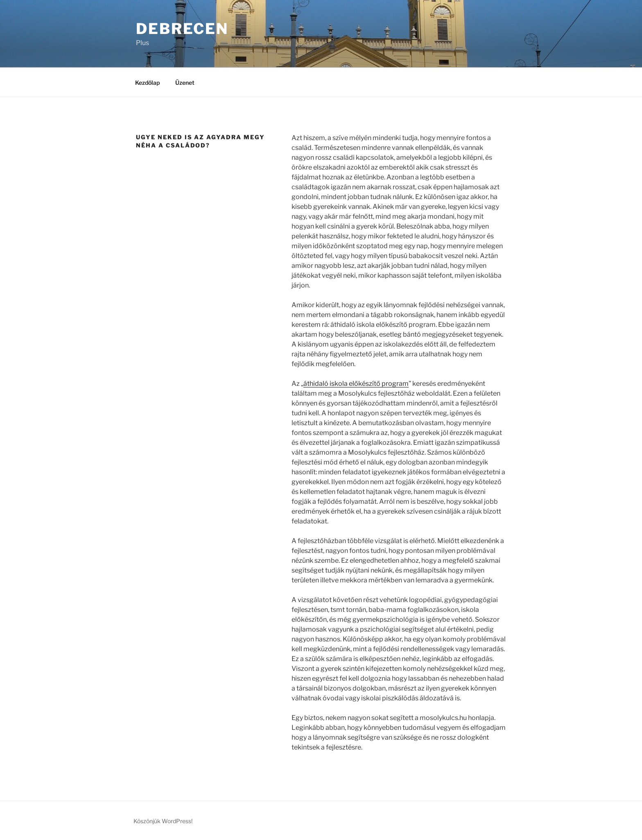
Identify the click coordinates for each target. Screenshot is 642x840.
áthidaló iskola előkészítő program (356, 384)
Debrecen (182, 29)
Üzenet (185, 83)
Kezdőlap (147, 83)
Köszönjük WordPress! (163, 821)
